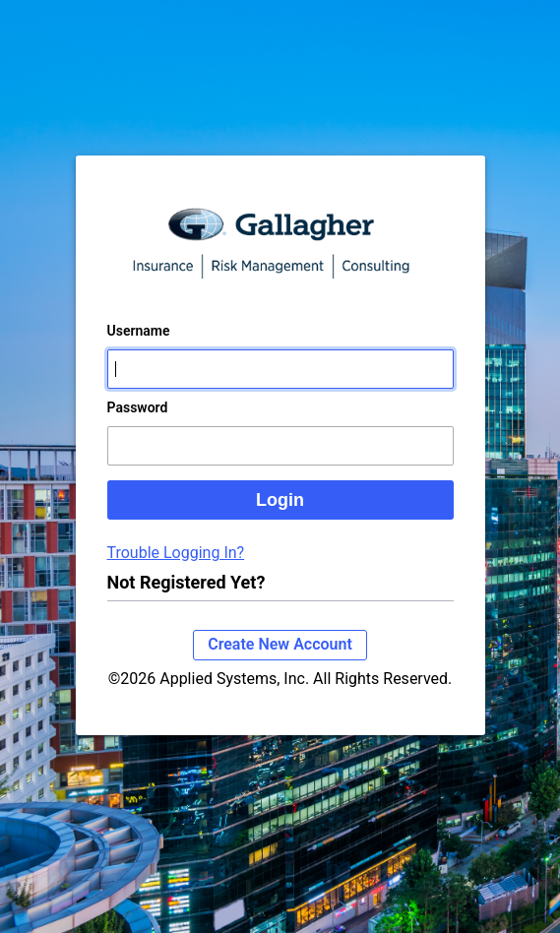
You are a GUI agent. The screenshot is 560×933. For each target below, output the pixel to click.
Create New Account (280, 644)
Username (139, 331)
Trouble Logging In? (176, 553)
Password (138, 407)
